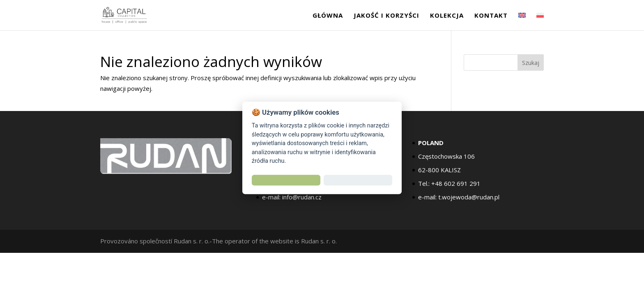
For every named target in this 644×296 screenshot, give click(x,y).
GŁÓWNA (328, 16)
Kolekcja (447, 16)
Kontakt (491, 16)
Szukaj (531, 63)
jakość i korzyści (386, 16)
